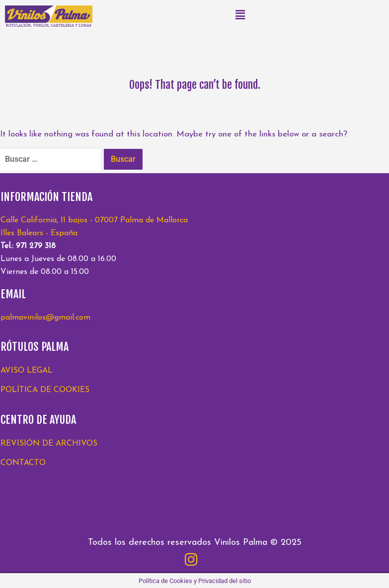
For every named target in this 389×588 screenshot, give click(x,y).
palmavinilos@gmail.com (45, 318)
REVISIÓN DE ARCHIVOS (49, 444)
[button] (240, 15)
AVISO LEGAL (27, 371)
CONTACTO (23, 463)
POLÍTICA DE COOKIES (45, 390)
